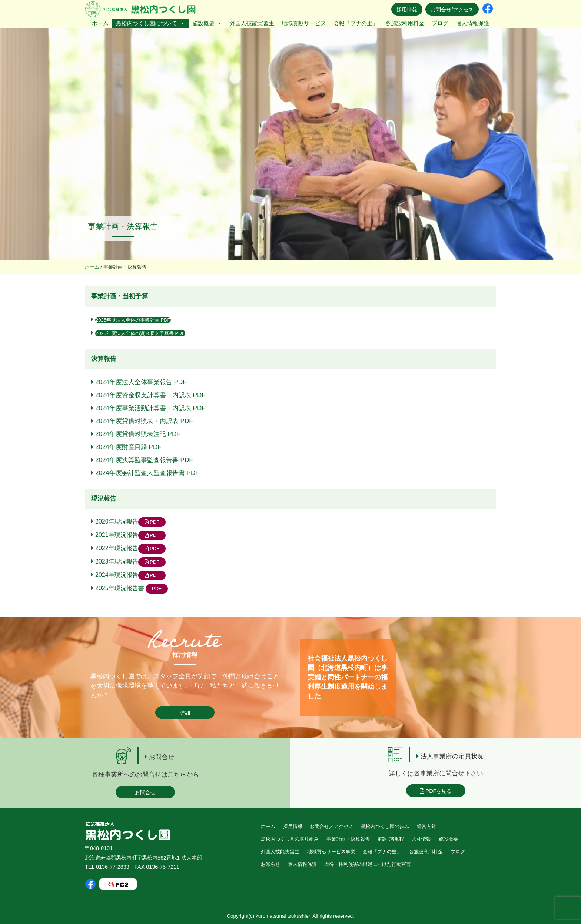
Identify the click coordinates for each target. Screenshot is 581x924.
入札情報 (421, 839)
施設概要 (207, 23)
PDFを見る (436, 791)
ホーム (100, 23)
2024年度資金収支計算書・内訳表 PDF (150, 395)
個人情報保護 (472, 23)
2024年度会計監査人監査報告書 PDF (147, 473)
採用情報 (407, 10)
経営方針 (426, 826)
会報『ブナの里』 (356, 23)
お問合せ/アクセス (452, 10)
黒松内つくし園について (150, 23)
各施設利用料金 (405, 23)
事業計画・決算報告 (348, 839)
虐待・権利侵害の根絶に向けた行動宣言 (368, 864)
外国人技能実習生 (252, 23)
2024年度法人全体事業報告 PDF (141, 382)
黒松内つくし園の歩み (385, 826)
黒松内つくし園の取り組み (290, 839)
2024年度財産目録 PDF (128, 447)
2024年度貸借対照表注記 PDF (138, 434)
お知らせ (270, 864)
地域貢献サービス (304, 23)
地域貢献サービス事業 (331, 852)
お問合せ (145, 792)
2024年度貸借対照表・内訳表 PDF (144, 421)
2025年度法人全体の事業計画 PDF (133, 320)
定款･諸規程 (391, 839)
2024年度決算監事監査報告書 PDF (144, 460)
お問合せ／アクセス (331, 826)
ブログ (440, 23)
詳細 (185, 713)
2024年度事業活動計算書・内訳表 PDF (150, 408)
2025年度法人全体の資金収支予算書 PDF (140, 333)
